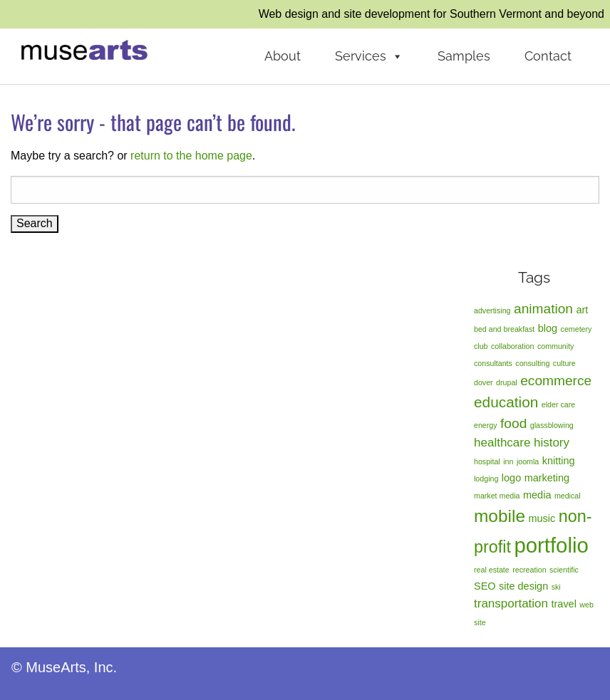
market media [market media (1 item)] (497, 496)
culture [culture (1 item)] (564, 363)
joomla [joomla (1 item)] (528, 461)
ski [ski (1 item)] (556, 587)
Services (369, 56)
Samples (464, 56)
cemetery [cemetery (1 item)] (577, 329)
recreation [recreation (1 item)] (529, 570)
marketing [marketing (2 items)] (547, 478)
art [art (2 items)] (582, 310)
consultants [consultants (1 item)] (493, 363)
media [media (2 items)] (537, 495)
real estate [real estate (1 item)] (492, 570)
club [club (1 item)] (481, 346)
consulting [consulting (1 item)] (532, 363)
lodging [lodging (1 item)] (486, 479)
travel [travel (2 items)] (564, 604)
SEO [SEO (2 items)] (485, 586)
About (283, 56)
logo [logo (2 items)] (511, 478)
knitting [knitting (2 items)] (559, 461)
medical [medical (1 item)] (568, 496)
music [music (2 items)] (542, 518)
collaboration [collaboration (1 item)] (512, 346)
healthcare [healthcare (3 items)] (502, 443)
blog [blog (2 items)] (548, 328)
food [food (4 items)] (513, 423)
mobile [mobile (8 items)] (500, 516)
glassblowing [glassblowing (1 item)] (552, 425)
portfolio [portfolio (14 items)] (551, 545)
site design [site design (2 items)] (523, 586)
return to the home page (191, 156)
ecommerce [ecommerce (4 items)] (556, 381)
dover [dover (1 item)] (484, 382)
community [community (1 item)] (556, 346)
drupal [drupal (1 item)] (507, 382)
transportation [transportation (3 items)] (511, 604)
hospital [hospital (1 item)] (487, 461)
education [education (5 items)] (506, 402)
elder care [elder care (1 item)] (558, 404)
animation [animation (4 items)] (543, 309)
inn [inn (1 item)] (508, 461)
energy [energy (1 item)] (486, 425)
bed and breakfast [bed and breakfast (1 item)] (504, 329)
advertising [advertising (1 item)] (492, 310)
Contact (548, 56)
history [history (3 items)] (552, 443)
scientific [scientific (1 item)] (564, 570)
